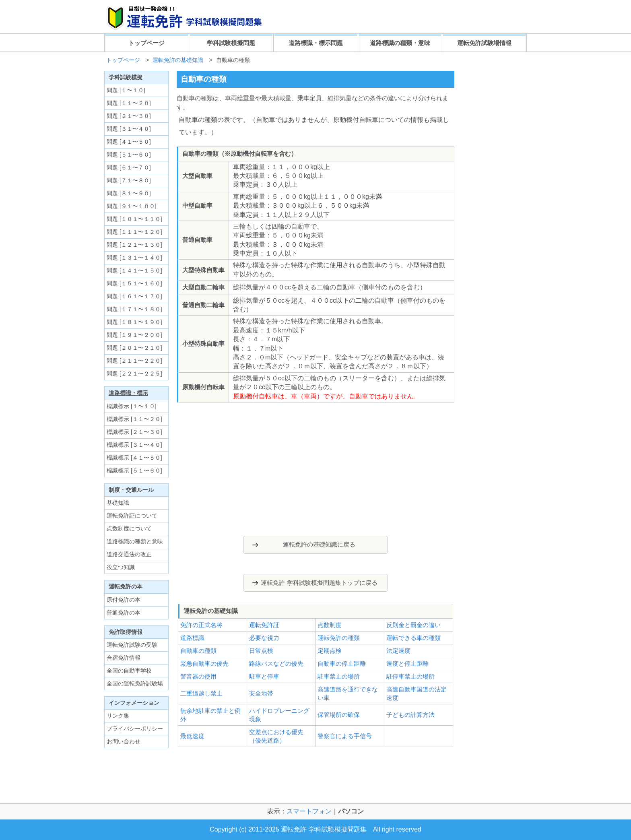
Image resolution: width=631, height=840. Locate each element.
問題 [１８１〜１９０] (134, 322)
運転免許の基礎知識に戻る (319, 544)
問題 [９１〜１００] (132, 206)
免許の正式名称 (201, 625)
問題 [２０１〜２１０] (134, 348)
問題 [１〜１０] (126, 90)
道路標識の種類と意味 (135, 541)
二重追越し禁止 (201, 693)
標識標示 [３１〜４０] (134, 445)
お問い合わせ (124, 741)
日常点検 (261, 651)
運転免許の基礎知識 (178, 60)
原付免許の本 (124, 600)
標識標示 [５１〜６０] (134, 471)
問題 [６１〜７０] (129, 167)
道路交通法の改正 (129, 554)
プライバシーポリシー (135, 729)
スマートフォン (309, 811)
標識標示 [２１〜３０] (134, 432)
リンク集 (118, 716)
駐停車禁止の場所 (410, 676)
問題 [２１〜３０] (129, 116)
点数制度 (330, 625)
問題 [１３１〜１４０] (134, 258)
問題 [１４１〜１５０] (134, 270)
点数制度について (129, 528)
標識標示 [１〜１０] (132, 406)
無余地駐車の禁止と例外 (210, 715)
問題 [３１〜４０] (129, 129)
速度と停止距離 (407, 664)
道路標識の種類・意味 (400, 43)
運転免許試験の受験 (132, 645)
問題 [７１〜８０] (129, 180)
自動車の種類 (198, 651)
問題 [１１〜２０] (129, 103)
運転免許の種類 (339, 638)
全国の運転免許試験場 (135, 683)
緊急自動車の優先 (204, 664)
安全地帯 (261, 693)
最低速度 (192, 736)
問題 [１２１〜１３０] (134, 245)
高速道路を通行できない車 (348, 693)
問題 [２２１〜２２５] (134, 374)
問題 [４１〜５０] (129, 142)
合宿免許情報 (124, 658)
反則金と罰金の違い (413, 625)
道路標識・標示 (128, 393)
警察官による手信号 (345, 736)
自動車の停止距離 (342, 664)
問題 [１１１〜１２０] (134, 232)
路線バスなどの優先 (276, 664)
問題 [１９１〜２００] (134, 335)
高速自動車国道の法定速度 (417, 693)
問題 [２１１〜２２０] (134, 361)
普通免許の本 (124, 613)
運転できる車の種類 (413, 638)
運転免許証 (264, 625)
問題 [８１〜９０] (129, 193)
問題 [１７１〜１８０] (134, 309)
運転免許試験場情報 (484, 43)
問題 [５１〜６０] (129, 155)
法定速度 (398, 651)
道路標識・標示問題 (316, 43)
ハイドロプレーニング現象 (279, 715)
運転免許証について (132, 516)
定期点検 (330, 651)
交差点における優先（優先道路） (276, 736)
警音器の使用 (198, 676)
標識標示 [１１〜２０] (134, 419)
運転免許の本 (126, 586)
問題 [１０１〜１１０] (134, 219)
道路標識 (192, 638)
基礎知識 (118, 503)
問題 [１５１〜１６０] (134, 283)
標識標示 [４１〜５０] (134, 458)
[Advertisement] (255, 467)
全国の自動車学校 (129, 671)
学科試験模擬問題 (231, 43)
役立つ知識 (121, 567)
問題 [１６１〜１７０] (134, 296)
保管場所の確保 (339, 715)
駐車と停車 (264, 676)
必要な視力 (264, 638)
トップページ (146, 43)
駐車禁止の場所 (339, 676)
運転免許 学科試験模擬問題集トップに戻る (319, 583)
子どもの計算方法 (410, 715)
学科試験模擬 (126, 77)
